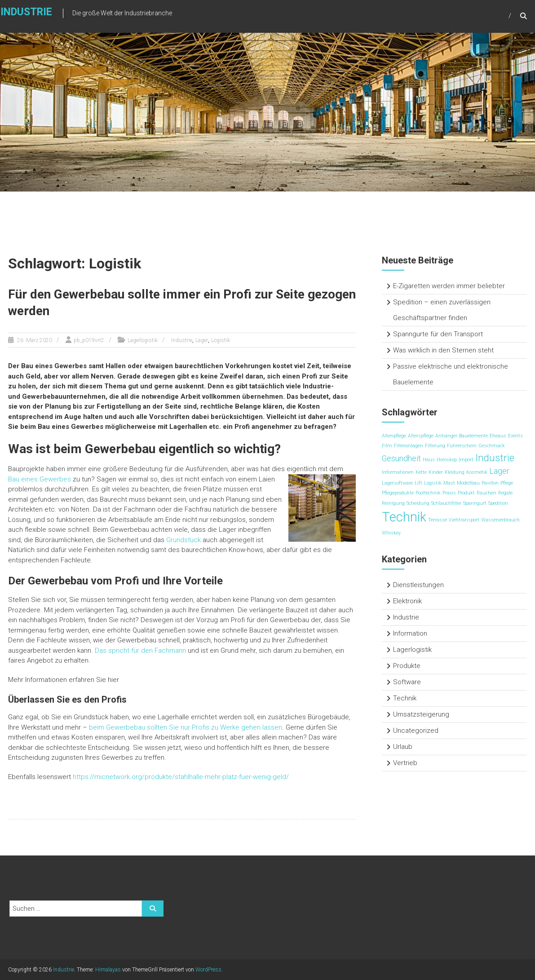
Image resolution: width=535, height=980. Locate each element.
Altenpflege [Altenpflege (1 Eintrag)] (394, 436)
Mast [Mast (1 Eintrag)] (449, 483)
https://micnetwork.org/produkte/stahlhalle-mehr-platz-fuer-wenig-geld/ (181, 777)
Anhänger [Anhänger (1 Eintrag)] (446, 436)
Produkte (407, 666)
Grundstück (183, 540)
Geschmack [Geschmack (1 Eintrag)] (492, 446)
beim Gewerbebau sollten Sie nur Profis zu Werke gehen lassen (186, 727)
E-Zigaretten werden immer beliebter (449, 286)
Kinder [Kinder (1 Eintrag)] (436, 472)
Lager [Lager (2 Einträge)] (499, 471)
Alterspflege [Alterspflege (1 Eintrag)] (421, 436)
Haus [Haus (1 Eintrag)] (429, 460)
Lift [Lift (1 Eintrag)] (418, 483)
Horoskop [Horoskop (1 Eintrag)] (447, 460)
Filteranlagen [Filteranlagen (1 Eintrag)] (409, 446)
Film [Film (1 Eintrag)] (387, 446)
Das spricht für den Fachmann (140, 650)
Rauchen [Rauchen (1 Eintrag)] (486, 493)
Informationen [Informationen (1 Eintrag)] (398, 472)
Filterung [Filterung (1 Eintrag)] (435, 446)
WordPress (208, 970)
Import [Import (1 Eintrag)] (466, 460)
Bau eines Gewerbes (40, 479)
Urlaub (403, 747)
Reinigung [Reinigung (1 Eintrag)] (393, 503)
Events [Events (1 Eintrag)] (515, 436)
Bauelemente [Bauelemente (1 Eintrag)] (473, 436)
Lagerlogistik (143, 340)
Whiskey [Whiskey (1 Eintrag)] (391, 533)
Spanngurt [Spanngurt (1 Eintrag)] (475, 503)
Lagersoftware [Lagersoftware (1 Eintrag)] (397, 483)
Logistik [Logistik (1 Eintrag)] (433, 483)
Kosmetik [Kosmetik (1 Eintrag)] (477, 472)
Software (407, 682)
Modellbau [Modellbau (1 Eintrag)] (468, 483)
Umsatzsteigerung (421, 714)
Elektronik (407, 601)
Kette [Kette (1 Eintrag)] (421, 472)
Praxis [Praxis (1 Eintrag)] (449, 493)
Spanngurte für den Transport (438, 334)
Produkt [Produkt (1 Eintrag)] (466, 493)
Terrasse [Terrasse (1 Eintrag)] (438, 520)
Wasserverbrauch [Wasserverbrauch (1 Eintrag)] (500, 520)
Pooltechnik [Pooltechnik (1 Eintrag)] (428, 493)
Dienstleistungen (418, 585)
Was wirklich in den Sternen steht (443, 350)
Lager (202, 340)
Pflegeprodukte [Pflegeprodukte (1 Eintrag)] (398, 493)
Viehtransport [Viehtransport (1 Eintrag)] (464, 520)
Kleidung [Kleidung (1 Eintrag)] (455, 472)
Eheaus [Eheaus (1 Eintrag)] (498, 436)
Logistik (221, 340)
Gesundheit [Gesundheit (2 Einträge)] (401, 459)
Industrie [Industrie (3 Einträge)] (495, 458)
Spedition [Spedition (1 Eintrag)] (498, 503)
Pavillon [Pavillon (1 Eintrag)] (490, 483)
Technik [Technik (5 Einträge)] (404, 517)
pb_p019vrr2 (89, 340)
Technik (405, 698)
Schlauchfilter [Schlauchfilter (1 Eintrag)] (446, 503)
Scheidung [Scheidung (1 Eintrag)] (418, 503)
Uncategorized (416, 731)
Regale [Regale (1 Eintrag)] (505, 493)
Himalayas (108, 970)
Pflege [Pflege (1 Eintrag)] (507, 483)
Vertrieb (405, 763)
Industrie (182, 340)
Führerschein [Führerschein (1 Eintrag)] (462, 446)
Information (410, 633)
